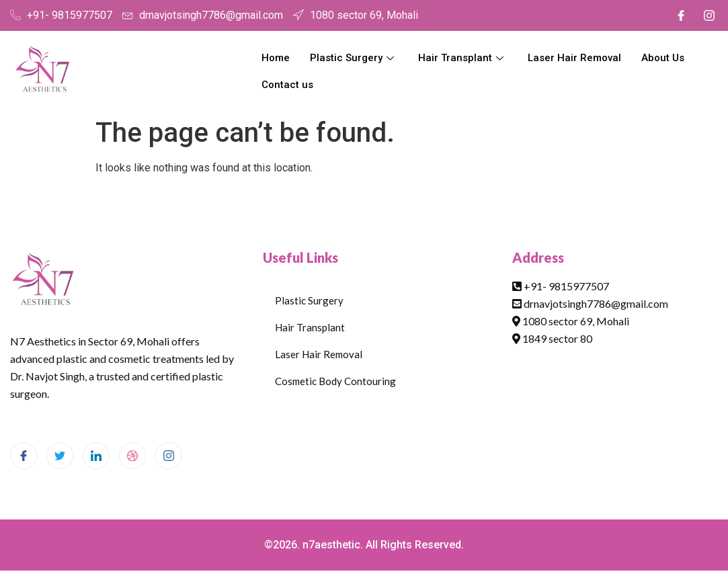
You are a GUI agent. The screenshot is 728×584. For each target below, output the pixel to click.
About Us (663, 58)
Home (276, 58)
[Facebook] (681, 15)
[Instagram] (709, 15)
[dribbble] (132, 456)
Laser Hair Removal (574, 58)
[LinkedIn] (96, 456)
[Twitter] (60, 456)
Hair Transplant (461, 58)
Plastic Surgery (352, 58)
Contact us (287, 85)
